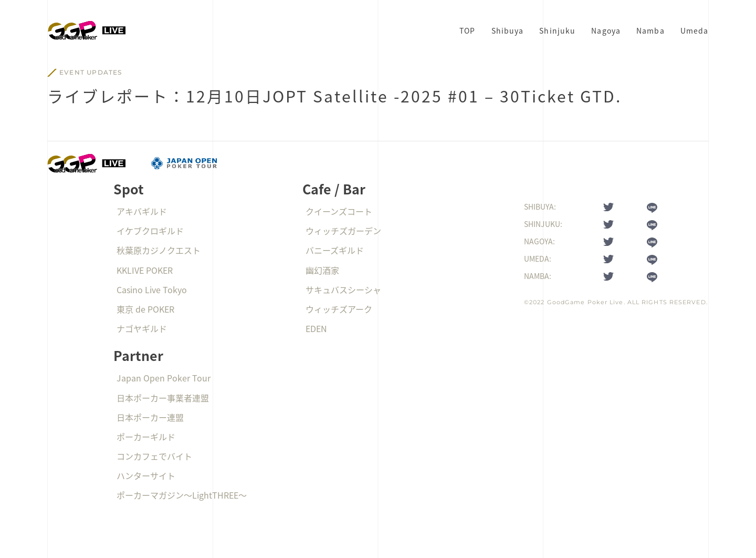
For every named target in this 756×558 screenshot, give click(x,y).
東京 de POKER (145, 309)
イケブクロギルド (150, 231)
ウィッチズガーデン (343, 231)
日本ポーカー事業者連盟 (163, 398)
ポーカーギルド (146, 437)
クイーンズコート (339, 211)
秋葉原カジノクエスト (159, 250)
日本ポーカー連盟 (150, 417)
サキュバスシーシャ (343, 290)
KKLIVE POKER (145, 270)
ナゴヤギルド (142, 328)
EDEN (316, 328)
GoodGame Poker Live (585, 302)
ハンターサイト (146, 476)
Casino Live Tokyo (152, 290)
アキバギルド (142, 211)
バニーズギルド (335, 250)
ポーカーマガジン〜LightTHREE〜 (182, 495)
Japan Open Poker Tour (164, 378)
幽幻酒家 (322, 270)
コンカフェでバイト (154, 456)
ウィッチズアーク (339, 309)
